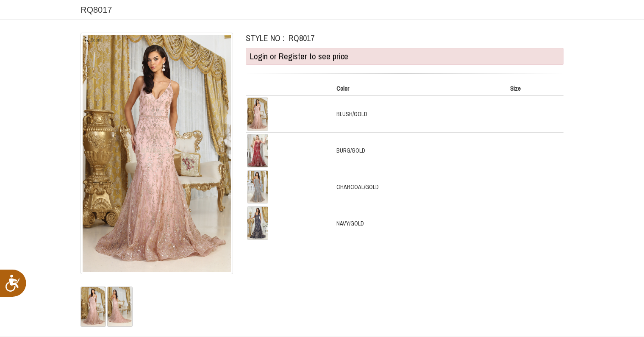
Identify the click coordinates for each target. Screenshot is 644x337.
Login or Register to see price (299, 56)
